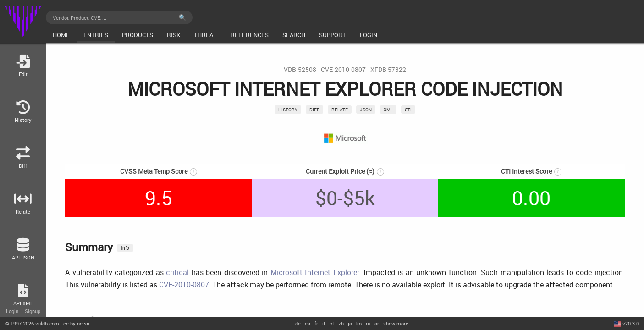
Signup (33, 311)
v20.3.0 (631, 323)
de (298, 323)
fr (316, 323)
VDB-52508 (300, 70)
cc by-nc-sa (76, 323)
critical (177, 272)
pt (332, 323)
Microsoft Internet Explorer (315, 272)
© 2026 (32, 323)
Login (12, 311)
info (125, 248)
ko (359, 323)
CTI (408, 110)
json (366, 110)
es (308, 323)
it (324, 323)
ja (350, 323)
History (288, 110)
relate (340, 110)
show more (396, 323)
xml (388, 110)
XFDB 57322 (388, 70)
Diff (314, 110)
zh (341, 323)
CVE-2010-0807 (343, 70)
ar (377, 323)
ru (368, 323)
